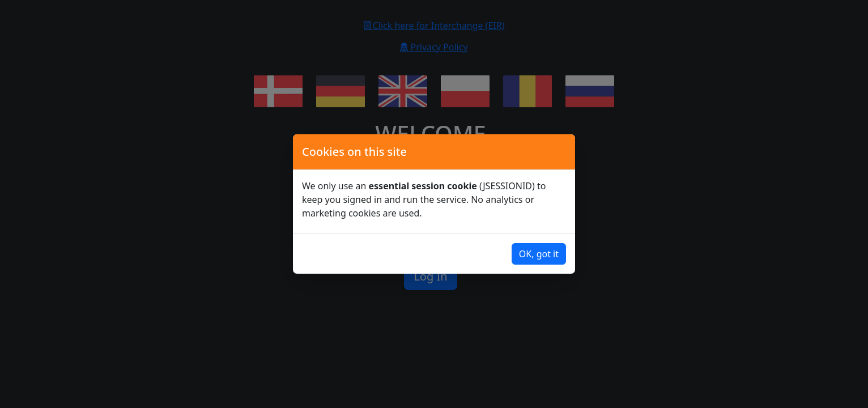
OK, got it (539, 254)
